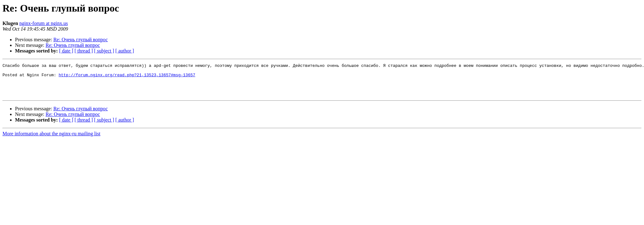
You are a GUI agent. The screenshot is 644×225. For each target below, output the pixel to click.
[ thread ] (84, 51)
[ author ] (125, 51)
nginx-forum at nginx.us (44, 23)
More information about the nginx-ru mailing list (51, 140)
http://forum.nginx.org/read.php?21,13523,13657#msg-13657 (127, 77)
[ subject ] (104, 51)
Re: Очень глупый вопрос (81, 40)
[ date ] (66, 51)
